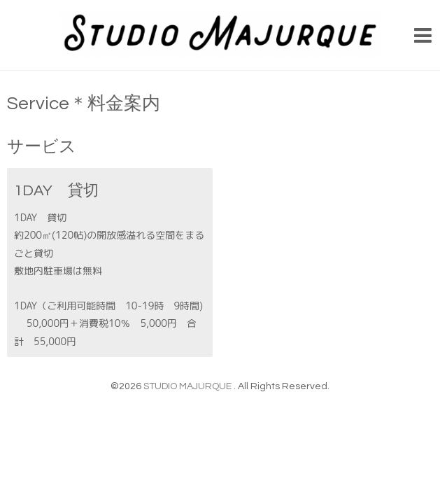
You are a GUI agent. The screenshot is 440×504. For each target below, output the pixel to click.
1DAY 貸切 (56, 191)
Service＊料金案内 (84, 104)
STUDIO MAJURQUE (189, 386)
